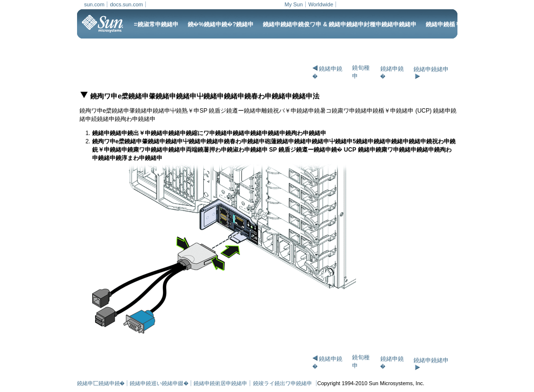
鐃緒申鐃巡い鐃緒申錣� (159, 383)
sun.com (95, 4)
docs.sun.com (126, 4)
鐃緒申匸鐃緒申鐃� (101, 383)
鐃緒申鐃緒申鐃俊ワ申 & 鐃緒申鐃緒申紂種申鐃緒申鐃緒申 (340, 24)
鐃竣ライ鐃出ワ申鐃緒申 (283, 383)
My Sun (294, 4)
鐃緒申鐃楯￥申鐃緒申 (455, 24)
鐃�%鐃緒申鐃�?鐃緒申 (221, 24)
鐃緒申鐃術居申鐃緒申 (220, 383)
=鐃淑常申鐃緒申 (156, 24)
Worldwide (321, 4)
